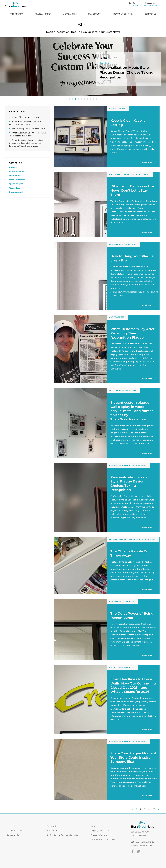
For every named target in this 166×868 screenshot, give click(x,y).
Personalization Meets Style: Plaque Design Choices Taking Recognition (129, 484)
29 (154, 809)
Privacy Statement (99, 835)
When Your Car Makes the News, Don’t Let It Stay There (132, 190)
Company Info (13, 835)
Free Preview (53, 826)
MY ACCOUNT (94, 14)
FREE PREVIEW (17, 14)
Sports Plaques (16, 184)
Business (13, 167)
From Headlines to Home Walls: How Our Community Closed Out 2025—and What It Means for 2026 (134, 685)
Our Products (88, 63)
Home (9, 826)
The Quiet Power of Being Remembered (132, 616)
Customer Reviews (15, 831)
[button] (70, 99)
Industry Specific (17, 171)
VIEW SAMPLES (70, 14)
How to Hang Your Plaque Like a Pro (29, 129)
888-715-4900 (132, 5)
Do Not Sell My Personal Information (63, 835)
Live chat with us (150, 5)
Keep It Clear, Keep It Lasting (25, 117)
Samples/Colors (54, 831)
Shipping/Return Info (100, 831)
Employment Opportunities (103, 839)
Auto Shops (115, 174)
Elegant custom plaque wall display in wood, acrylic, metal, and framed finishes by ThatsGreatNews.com (27, 143)
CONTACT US (150, 14)
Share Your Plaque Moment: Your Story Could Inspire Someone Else (134, 757)
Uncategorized (16, 192)
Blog (93, 826)
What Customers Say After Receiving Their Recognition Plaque (132, 333)
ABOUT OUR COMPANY (123, 14)
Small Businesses (17, 180)
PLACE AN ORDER (43, 14)
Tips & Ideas (15, 188)
